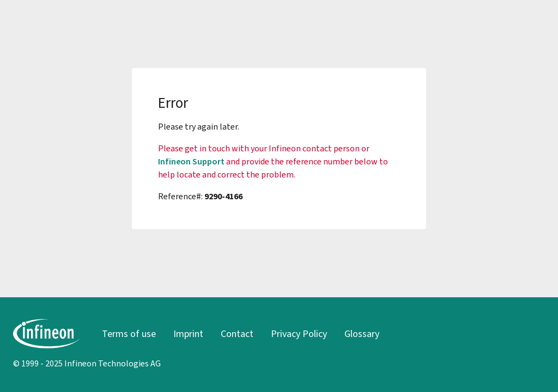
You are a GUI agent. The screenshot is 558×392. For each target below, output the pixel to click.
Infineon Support (191, 161)
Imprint (188, 334)
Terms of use (129, 334)
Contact (237, 334)
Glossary (362, 334)
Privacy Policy (299, 334)
